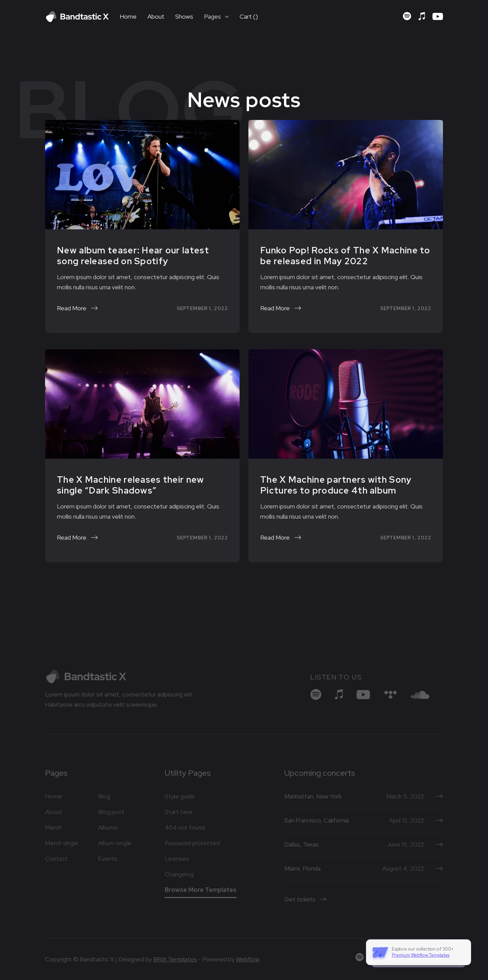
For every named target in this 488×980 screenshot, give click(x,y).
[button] (216, 17)
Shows (184, 16)
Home (128, 16)
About (156, 16)
